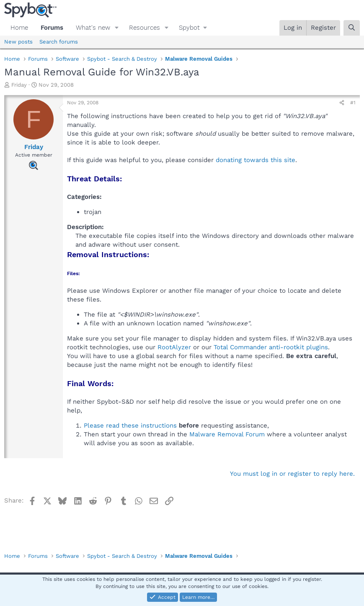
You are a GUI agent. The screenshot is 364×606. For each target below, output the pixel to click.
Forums (52, 28)
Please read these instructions (130, 425)
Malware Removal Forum (227, 434)
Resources (145, 28)
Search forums (59, 42)
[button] (117, 28)
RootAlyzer (174, 347)
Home (19, 28)
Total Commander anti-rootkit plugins (271, 347)
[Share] (342, 103)
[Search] (352, 28)
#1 (353, 103)
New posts (18, 42)
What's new (93, 28)
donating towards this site (256, 160)
